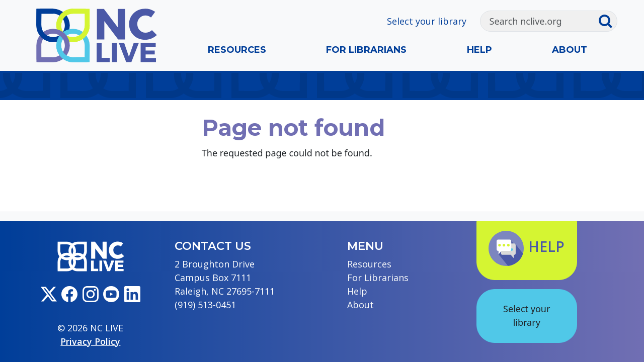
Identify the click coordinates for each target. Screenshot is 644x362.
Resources (237, 50)
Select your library (427, 21)
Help (479, 50)
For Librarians (366, 50)
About (570, 50)
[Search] (539, 21)
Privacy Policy (90, 341)
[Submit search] (607, 21)
